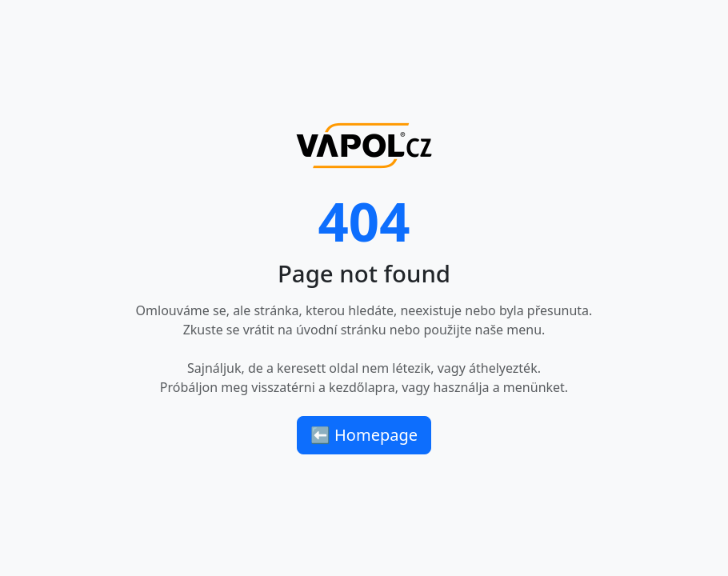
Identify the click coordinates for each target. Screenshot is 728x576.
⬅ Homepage (364, 435)
